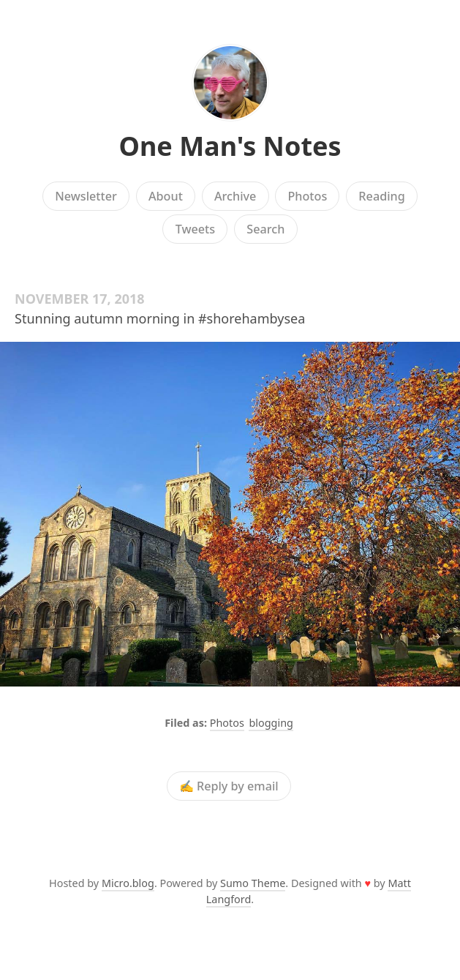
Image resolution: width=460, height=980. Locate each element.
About (166, 196)
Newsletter (86, 196)
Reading (381, 196)
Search (265, 229)
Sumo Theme (253, 883)
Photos (307, 196)
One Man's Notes (230, 146)
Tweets (196, 229)
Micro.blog (128, 883)
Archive (235, 196)
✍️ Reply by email (229, 786)
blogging (271, 723)
